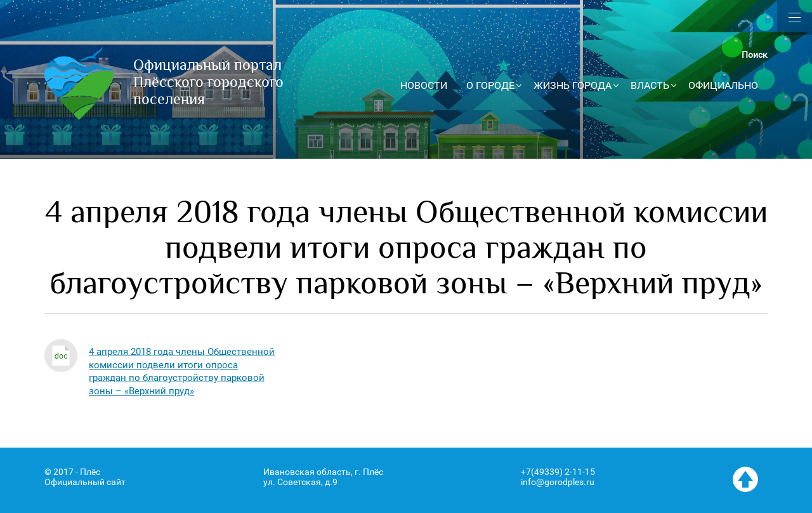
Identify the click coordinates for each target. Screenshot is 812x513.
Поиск (755, 55)
